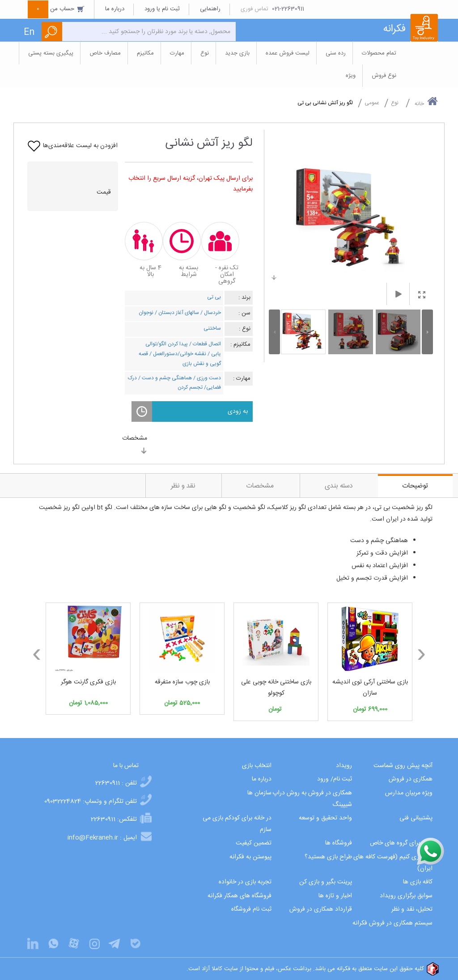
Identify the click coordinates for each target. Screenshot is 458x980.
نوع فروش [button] (384, 76)
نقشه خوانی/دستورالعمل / (177, 354)
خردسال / (210, 313)
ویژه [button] (351, 76)
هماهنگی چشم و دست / (164, 378)
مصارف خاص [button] (105, 53)
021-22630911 (288, 9)
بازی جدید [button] (237, 53)
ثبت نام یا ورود (162, 9)
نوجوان (146, 313)
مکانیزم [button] (145, 53)
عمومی (372, 103)
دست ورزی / (206, 378)
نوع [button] (205, 53)
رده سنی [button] (336, 53)
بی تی (214, 297)
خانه (426, 102)
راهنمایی (210, 9)
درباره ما (115, 9)
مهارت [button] (177, 53)
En (29, 32)
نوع (395, 103)
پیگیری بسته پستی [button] (51, 53)
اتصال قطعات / (204, 344)
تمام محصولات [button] (379, 53)
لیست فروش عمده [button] (288, 53)
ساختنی (212, 328)
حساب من (56, 9)
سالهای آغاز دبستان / (176, 313)
